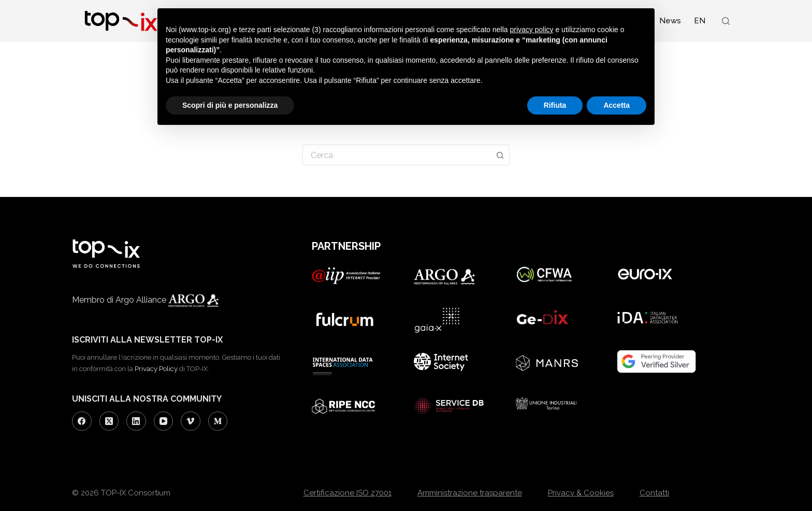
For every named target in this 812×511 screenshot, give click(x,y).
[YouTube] (164, 421)
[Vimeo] (191, 421)
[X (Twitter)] (109, 421)
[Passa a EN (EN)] (699, 21)
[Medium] (218, 421)
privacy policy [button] (532, 30)
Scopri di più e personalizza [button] (230, 105)
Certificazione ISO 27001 (347, 493)
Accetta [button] (617, 105)
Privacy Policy (156, 369)
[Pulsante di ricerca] (500, 155)
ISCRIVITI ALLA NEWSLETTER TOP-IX (147, 340)
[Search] (726, 21)
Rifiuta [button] (555, 105)
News (670, 21)
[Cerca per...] (397, 155)
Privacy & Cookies (581, 493)
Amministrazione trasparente (470, 493)
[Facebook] (82, 421)
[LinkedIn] (136, 421)
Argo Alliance (181, 300)
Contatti (654, 493)
